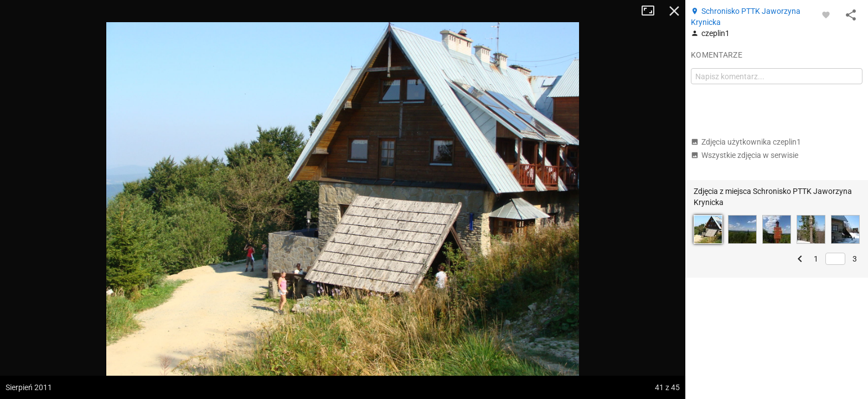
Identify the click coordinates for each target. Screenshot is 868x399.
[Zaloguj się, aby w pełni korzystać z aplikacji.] (826, 14)
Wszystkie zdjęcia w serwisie (745, 155)
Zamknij (674, 11)
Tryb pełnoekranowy (652, 11)
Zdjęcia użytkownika (746, 142)
